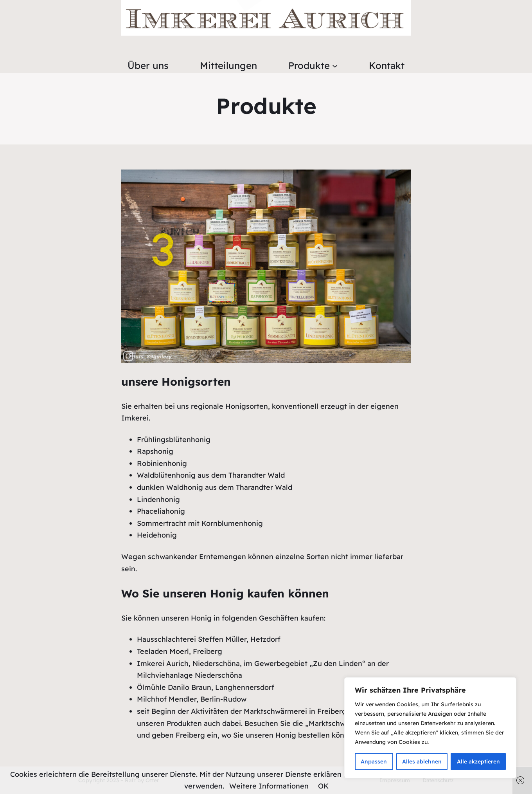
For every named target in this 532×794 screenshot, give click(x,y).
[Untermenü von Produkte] (335, 65)
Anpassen (374, 762)
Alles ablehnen (422, 762)
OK (323, 786)
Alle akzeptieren (478, 762)
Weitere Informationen (269, 786)
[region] (430, 728)
